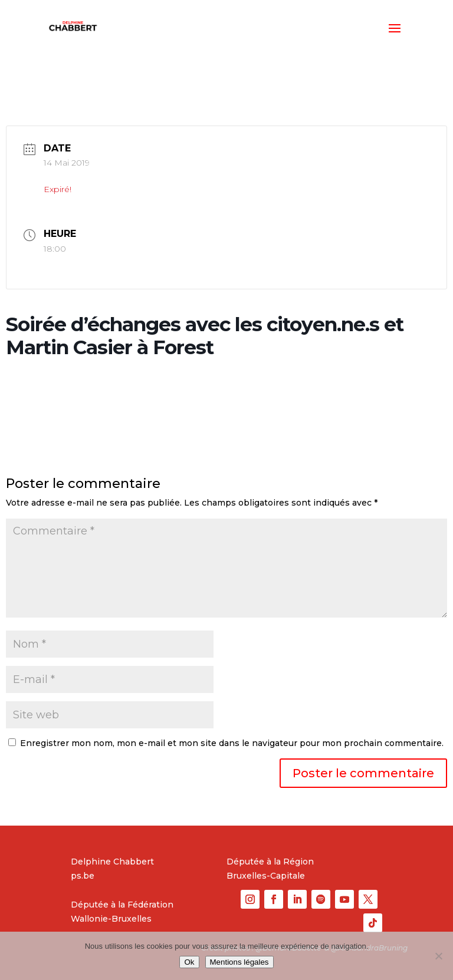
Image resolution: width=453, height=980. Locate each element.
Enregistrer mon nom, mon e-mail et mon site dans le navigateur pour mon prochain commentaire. (232, 743)
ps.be (83, 876)
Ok (189, 962)
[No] (438, 956)
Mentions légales (239, 962)
